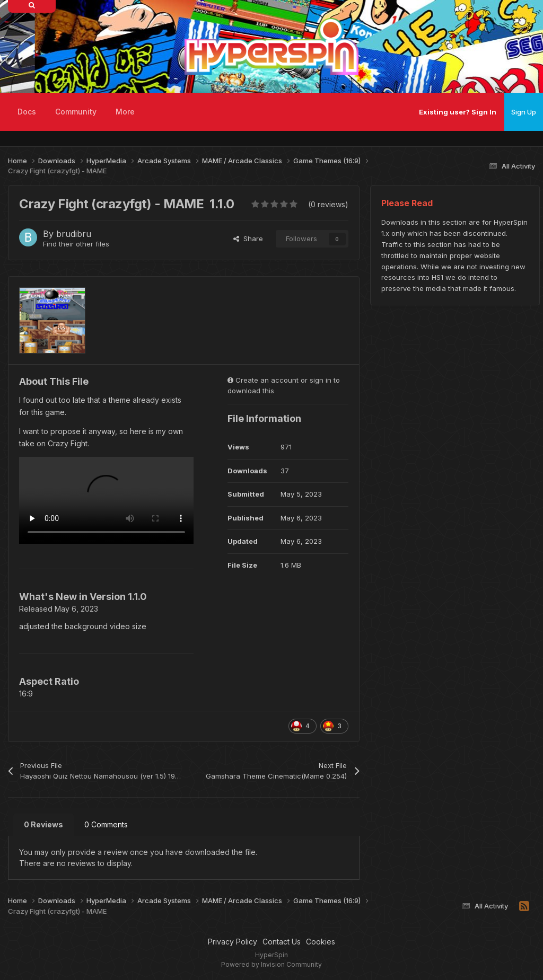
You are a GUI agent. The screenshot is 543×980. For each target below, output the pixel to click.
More (125, 112)
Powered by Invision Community (271, 964)
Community (76, 112)
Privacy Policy (233, 942)
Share (248, 239)
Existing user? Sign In (458, 112)
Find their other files (76, 244)
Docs (27, 112)
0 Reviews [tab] (43, 824)
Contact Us (282, 942)
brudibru (74, 234)
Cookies (321, 942)
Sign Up (524, 112)
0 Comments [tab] (106, 824)
